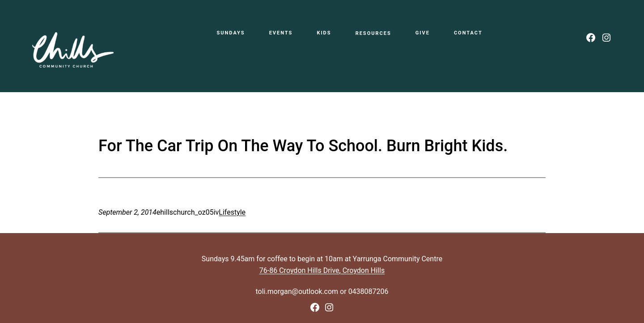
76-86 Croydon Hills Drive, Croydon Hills (322, 270)
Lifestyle (232, 212)
